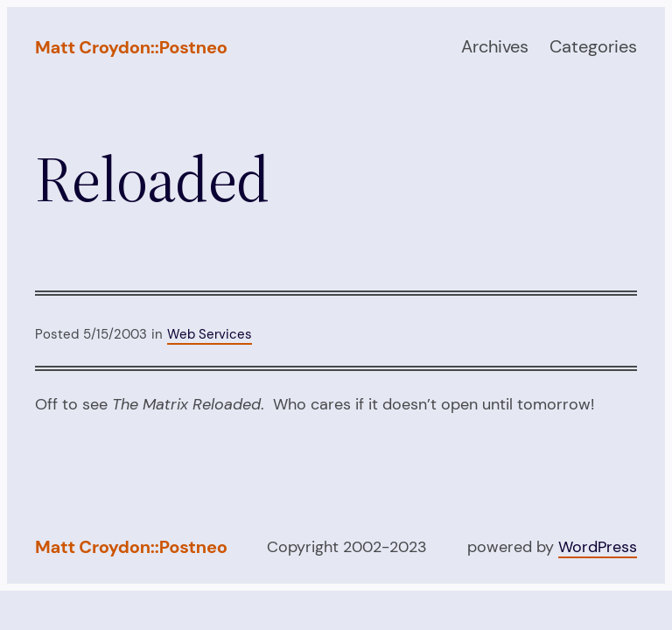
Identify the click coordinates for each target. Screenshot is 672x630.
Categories (593, 46)
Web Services (210, 334)
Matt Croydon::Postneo (131, 47)
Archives (495, 46)
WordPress (598, 547)
